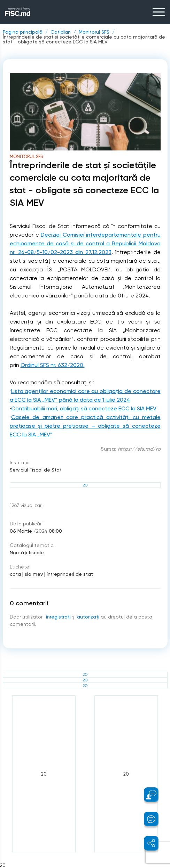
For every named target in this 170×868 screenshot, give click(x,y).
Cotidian (61, 32)
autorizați (88, 617)
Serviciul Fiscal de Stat (36, 470)
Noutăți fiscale (27, 552)
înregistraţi (58, 617)
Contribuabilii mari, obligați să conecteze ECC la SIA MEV (84, 408)
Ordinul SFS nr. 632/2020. (53, 365)
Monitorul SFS (94, 32)
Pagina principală (23, 32)
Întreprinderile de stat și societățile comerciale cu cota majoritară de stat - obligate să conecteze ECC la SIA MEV (84, 39)
